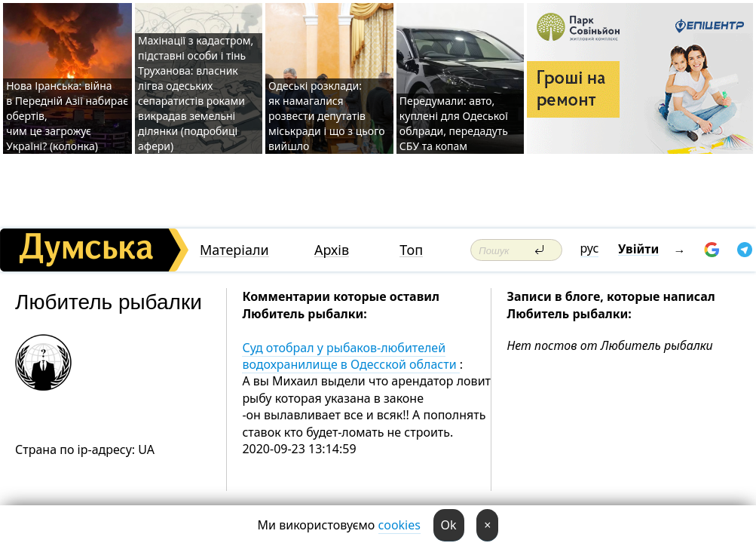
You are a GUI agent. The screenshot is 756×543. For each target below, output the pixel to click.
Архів (332, 250)
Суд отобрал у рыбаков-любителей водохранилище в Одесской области (350, 356)
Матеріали (234, 250)
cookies (399, 525)
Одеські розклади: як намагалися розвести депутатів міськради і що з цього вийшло (327, 116)
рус (590, 248)
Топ (411, 250)
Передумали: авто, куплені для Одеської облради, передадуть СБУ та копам (454, 123)
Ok (449, 525)
